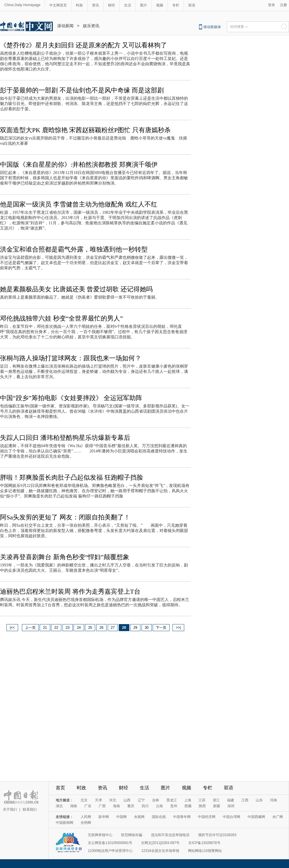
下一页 (161, 628)
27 (113, 628)
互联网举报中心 (100, 835)
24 (79, 628)
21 (45, 628)
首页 (60, 788)
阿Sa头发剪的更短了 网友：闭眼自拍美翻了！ (65, 517)
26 (101, 628)
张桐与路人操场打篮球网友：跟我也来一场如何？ (71, 358)
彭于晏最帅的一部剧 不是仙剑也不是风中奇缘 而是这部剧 (82, 90)
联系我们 (30, 810)
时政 (79, 5)
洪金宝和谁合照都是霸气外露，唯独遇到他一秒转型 (74, 249)
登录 (271, 5)
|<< (12, 628)
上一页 (30, 628)
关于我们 (10, 810)
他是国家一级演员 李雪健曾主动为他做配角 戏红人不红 (79, 204)
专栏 (176, 5)
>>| (178, 628)
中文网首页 (58, 5)
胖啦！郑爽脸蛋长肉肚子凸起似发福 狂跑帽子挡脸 (72, 477)
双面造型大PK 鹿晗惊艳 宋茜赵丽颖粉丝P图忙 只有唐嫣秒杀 (85, 130)
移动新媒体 (212, 27)
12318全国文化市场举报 (160, 851)
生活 (128, 5)
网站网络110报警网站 (205, 851)
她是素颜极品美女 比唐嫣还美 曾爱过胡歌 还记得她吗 (76, 289)
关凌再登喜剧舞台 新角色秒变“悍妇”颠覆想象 (65, 557)
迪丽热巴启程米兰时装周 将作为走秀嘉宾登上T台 (70, 591)
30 (147, 628)
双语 (192, 5)
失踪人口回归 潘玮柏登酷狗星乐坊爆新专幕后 (65, 438)
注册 (283, 5)
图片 (144, 5)
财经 (112, 5)
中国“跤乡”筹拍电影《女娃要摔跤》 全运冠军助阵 (71, 398)
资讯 (95, 5)
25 (90, 628)
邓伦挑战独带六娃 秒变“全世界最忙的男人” (61, 318)
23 (68, 628)
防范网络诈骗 (132, 835)
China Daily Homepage (22, 5)
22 (56, 628)
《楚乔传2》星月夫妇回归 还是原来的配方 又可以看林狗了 (83, 45)
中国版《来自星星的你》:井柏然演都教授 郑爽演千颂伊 (79, 165)
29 (135, 628)
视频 (160, 5)
